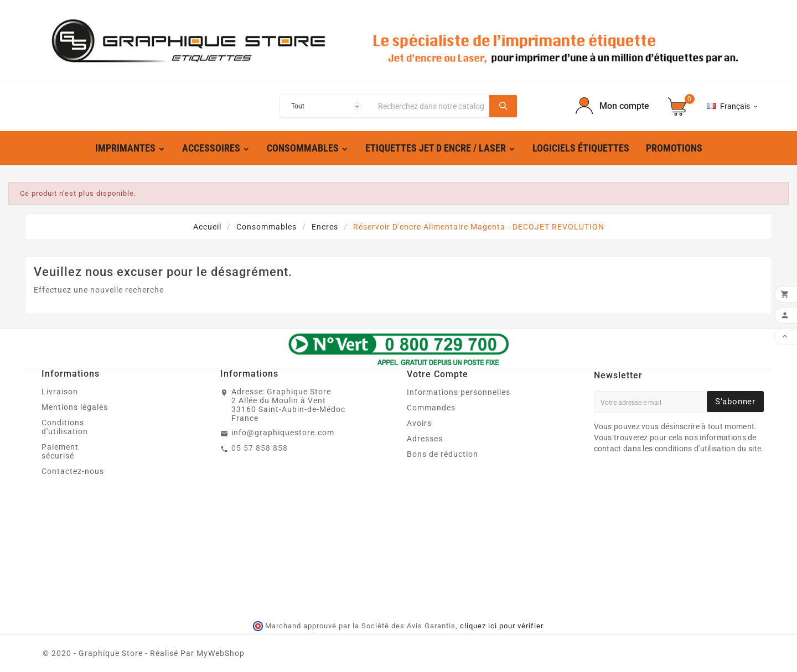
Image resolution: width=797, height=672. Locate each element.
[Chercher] (431, 106)
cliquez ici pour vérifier (501, 626)
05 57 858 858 (260, 448)
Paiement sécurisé (60, 451)
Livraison (60, 392)
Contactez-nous (73, 471)
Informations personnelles (459, 392)
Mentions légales (75, 407)
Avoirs (419, 423)
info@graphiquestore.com (283, 433)
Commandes (431, 408)
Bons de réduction (443, 454)
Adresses (425, 439)
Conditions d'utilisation (65, 427)
